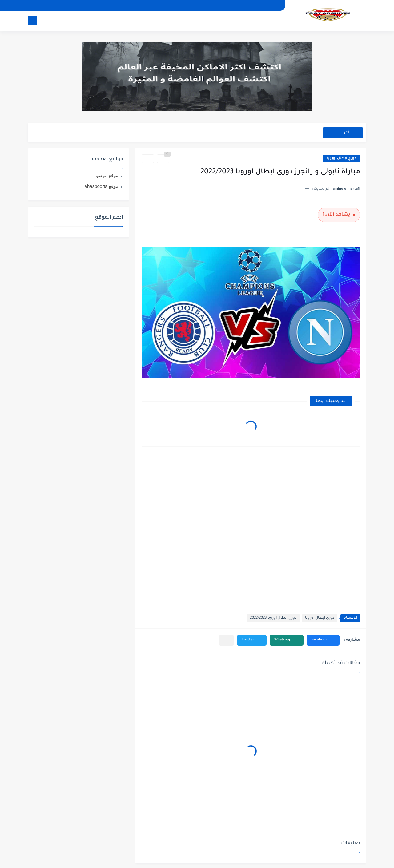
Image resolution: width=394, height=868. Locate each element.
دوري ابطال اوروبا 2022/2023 (273, 618)
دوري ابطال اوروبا (342, 159)
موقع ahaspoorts (101, 186)
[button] (323, 640)
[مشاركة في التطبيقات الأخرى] (226, 640)
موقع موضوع (106, 175)
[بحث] (32, 20)
